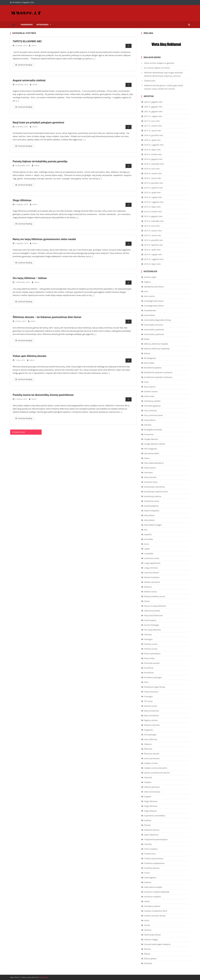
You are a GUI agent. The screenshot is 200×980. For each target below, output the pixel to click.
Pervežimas (149, 673)
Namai (147, 601)
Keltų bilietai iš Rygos (153, 525)
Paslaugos (148, 639)
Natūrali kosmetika (152, 611)
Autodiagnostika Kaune (154, 301)
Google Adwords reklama (155, 444)
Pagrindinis (27, 25)
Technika (148, 844)
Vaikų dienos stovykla (153, 887)
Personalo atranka (152, 663)
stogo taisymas (150, 811)
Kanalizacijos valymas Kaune (156, 492)
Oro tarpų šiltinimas (153, 630)
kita (146, 530)
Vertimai (148, 930)
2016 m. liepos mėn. (153, 150)
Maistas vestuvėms (152, 582)
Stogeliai (148, 797)
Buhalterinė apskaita (153, 368)
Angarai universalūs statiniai (29, 80)
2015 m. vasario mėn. (153, 231)
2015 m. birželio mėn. (153, 212)
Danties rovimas (151, 391)
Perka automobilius (152, 654)
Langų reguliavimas (152, 563)
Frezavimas (149, 434)
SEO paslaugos (150, 735)
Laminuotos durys (152, 558)
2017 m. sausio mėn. (153, 131)
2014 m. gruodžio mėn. (154, 240)
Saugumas (149, 730)
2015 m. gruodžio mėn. (154, 183)
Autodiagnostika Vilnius (154, 306)
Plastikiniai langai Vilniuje (155, 687)
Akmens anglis (150, 277)
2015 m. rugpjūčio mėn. (154, 202)
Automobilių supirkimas (154, 330)
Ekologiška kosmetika (153, 430)
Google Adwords (151, 439)
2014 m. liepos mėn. (153, 264)
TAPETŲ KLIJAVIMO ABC (28, 41)
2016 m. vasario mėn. (153, 173)
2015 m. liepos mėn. (153, 207)
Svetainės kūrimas (152, 830)
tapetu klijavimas (151, 835)
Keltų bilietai (149, 515)
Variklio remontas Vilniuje (155, 916)
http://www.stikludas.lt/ (154, 463)
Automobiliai (150, 315)
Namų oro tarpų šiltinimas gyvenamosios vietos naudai (44, 239)
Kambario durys (151, 482)
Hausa (147, 458)
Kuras (147, 544)
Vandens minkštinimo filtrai (156, 911)
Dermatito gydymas (152, 406)
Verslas (147, 925)
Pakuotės (148, 635)
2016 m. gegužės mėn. (154, 159)
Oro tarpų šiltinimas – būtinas (30, 278)
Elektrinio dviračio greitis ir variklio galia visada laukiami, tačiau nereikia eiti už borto (164, 87)
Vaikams (148, 882)
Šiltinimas (148, 749)
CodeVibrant (43, 977)
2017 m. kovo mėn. (152, 121)
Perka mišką (149, 658)
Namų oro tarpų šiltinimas (155, 606)
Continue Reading (24, 65)
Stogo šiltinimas (22, 200)
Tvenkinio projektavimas (154, 863)
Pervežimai (149, 668)
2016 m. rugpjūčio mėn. (154, 145)
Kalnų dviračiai (150, 477)
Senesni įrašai (19, 432)
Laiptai (147, 549)
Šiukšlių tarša (150, 81)
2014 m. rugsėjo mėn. (153, 254)
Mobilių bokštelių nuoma (155, 596)
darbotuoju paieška (152, 401)
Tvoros (147, 873)
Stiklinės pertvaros (152, 787)
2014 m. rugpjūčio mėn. (154, 259)
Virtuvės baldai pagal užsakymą (157, 944)
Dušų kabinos (150, 420)
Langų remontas (151, 568)
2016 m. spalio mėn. (153, 140)
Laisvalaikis (149, 553)
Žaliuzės (148, 949)
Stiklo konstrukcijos (152, 792)
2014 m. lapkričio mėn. (154, 245)
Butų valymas (150, 387)
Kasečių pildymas (151, 506)
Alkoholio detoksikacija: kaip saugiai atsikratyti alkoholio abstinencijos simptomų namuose (164, 74)
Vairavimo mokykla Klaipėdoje (157, 892)
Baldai (147, 339)
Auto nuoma (149, 296)
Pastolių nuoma (151, 644)
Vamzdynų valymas (152, 906)
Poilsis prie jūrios (151, 692)
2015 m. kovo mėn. (152, 226)
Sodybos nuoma (151, 763)
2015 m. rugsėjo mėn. (153, 197)
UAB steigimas (150, 878)
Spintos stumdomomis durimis (157, 773)
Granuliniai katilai (152, 453)
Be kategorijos (150, 358)
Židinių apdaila (150, 959)
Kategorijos (43, 25)
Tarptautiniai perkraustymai (156, 839)
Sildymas (148, 744)
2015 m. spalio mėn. (153, 192)
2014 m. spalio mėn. (153, 250)
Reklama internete (152, 725)
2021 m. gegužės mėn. (154, 111)
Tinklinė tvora (150, 854)
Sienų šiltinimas (151, 739)
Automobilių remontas (154, 325)
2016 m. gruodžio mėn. (154, 135)
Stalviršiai (148, 777)
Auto (146, 291)
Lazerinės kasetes (152, 573)
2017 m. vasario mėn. (153, 126)
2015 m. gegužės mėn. (154, 216)
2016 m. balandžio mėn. (154, 164)
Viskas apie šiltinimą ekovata (29, 356)
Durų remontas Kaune (154, 415)
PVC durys (148, 701)
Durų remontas (151, 411)
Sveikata (148, 820)
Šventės (148, 825)
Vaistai (147, 901)
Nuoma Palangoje (152, 625)
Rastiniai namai (151, 706)
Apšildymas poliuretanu (154, 287)
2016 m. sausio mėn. (153, 178)
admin (34, 45)
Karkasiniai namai (152, 501)
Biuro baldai (149, 363)
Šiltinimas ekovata (152, 754)
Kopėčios (148, 534)
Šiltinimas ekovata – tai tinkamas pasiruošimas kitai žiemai (47, 317)
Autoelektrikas (150, 310)
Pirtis (146, 682)
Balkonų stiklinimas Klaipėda (156, 344)
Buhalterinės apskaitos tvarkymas (158, 372)
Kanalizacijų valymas (153, 496)
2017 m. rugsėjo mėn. (153, 116)
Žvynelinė (148, 963)
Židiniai (147, 954)
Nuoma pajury (150, 620)
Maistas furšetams (152, 577)
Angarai (147, 282)
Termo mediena (151, 849)
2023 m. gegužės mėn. (154, 102)
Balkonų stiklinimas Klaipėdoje (157, 349)
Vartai (147, 920)
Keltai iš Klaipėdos (152, 511)
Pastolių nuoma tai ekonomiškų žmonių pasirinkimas (43, 395)
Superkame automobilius (155, 816)
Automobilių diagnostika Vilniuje (158, 320)
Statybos (148, 782)
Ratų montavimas (152, 711)
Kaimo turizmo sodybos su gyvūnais (159, 63)
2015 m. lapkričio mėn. (154, 188)
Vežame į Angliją (151, 939)
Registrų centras (151, 720)
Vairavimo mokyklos (153, 897)
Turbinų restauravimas (154, 858)
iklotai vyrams (150, 468)
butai (146, 382)
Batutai (147, 353)
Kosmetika (149, 539)
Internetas (149, 472)
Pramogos (148, 696)
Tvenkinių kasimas (152, 868)
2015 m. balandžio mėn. (154, 221)
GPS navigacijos (151, 449)
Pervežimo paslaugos (153, 677)
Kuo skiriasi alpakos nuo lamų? (157, 68)
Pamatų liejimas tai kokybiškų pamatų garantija (40, 161)
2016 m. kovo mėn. (152, 169)
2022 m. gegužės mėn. (154, 107)
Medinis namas (151, 592)
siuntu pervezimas (152, 758)
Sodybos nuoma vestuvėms (156, 768)
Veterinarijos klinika (152, 935)
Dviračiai (148, 425)
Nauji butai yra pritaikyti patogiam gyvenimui (38, 122)
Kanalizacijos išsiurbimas (155, 487)
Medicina (148, 587)
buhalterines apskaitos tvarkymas (158, 377)
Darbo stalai (149, 396)
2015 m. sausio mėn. (153, 235)
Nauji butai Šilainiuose (154, 615)
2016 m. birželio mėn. (153, 154)
